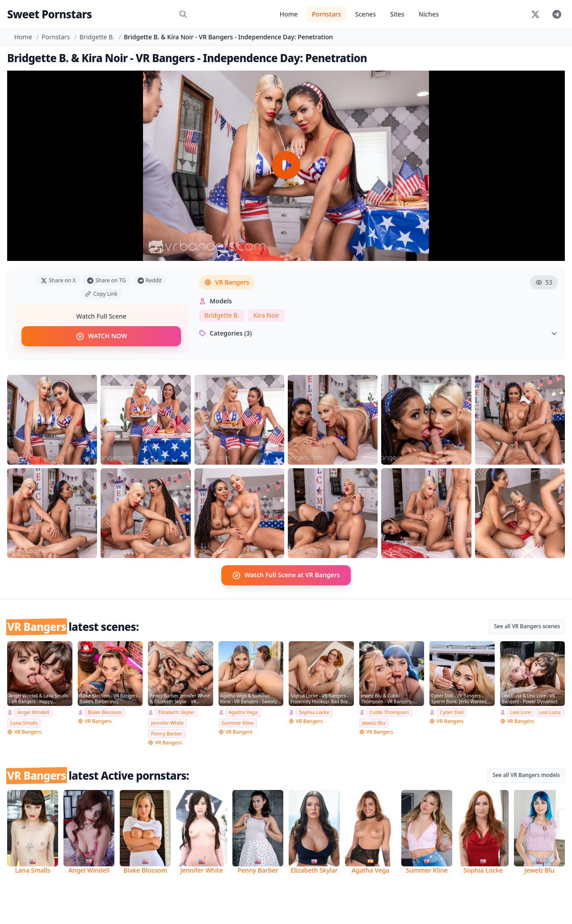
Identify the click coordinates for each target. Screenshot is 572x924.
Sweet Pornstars (49, 14)
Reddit (150, 280)
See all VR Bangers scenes (527, 626)
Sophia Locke (314, 712)
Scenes (366, 14)
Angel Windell (33, 712)
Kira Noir (266, 315)
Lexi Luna (550, 712)
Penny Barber (167, 733)
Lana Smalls (24, 722)
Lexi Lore (521, 712)
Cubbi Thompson (389, 712)
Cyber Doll (452, 712)
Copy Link (101, 294)
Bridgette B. (97, 37)
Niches (429, 14)
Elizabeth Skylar (176, 712)
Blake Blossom (105, 712)
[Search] (183, 14)
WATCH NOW (101, 336)
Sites (397, 14)
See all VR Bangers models (526, 775)
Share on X (58, 280)
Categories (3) (378, 333)
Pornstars (326, 14)
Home (289, 14)
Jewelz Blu (374, 722)
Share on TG (106, 280)
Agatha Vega (243, 712)
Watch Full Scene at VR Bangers (286, 575)
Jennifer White (167, 722)
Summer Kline (238, 722)
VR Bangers (227, 282)
